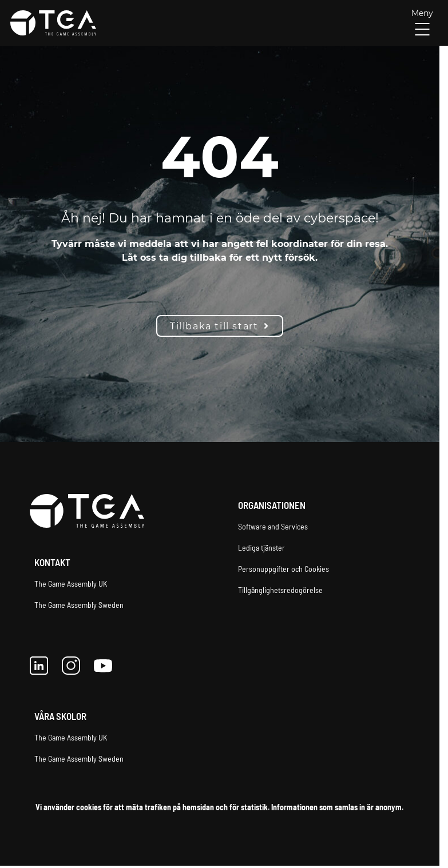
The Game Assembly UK (71, 584)
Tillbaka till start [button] (220, 326)
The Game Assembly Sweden (79, 605)
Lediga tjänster (261, 548)
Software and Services (273, 526)
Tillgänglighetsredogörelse (280, 590)
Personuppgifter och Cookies (284, 569)
